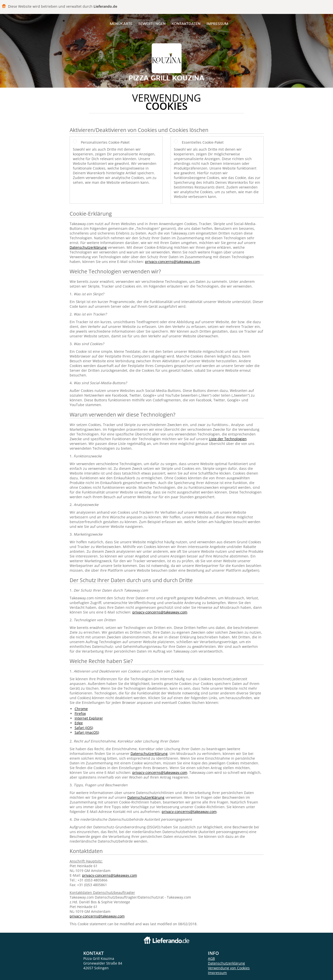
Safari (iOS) (84, 728)
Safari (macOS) (87, 732)
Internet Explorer (89, 718)
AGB (211, 958)
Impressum (217, 24)
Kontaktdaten (186, 24)
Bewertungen (152, 24)
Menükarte (121, 24)
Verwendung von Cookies (229, 968)
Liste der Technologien (228, 439)
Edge (79, 723)
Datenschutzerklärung (88, 247)
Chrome (81, 709)
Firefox (80, 713)
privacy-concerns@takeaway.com (172, 262)
